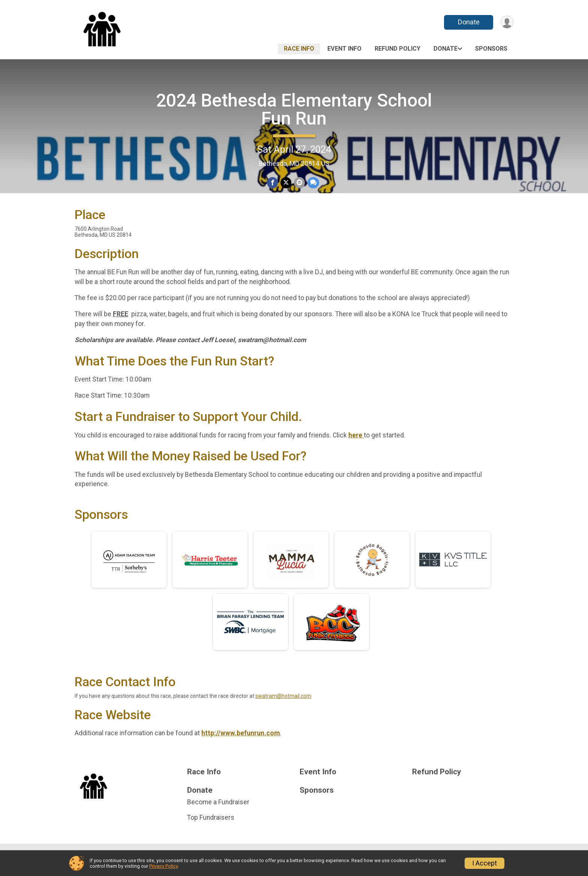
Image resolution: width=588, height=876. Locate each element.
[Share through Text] (313, 183)
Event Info (344, 49)
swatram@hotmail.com (283, 705)
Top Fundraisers (211, 826)
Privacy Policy (163, 866)
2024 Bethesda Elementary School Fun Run (294, 109)
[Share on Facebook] (273, 183)
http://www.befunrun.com (241, 742)
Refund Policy (397, 49)
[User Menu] (506, 22)
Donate (468, 22)
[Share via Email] (299, 183)
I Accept (484, 863)
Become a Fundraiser (218, 811)
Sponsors (491, 49)
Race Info (299, 49)
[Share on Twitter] (286, 183)
